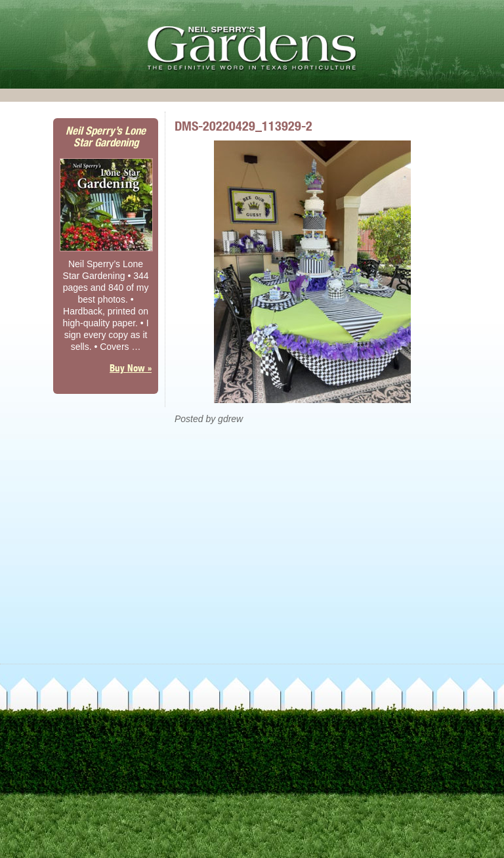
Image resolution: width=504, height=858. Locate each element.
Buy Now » (131, 368)
